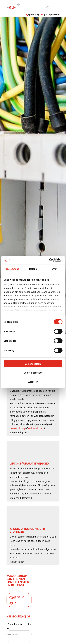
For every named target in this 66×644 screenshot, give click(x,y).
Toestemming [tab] (12, 269)
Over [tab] (54, 269)
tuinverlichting (17, 428)
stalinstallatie (35, 428)
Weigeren (33, 382)
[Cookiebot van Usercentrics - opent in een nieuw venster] (49, 260)
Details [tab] (33, 269)
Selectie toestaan (33, 373)
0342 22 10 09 (33, 15)
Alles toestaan (33, 364)
